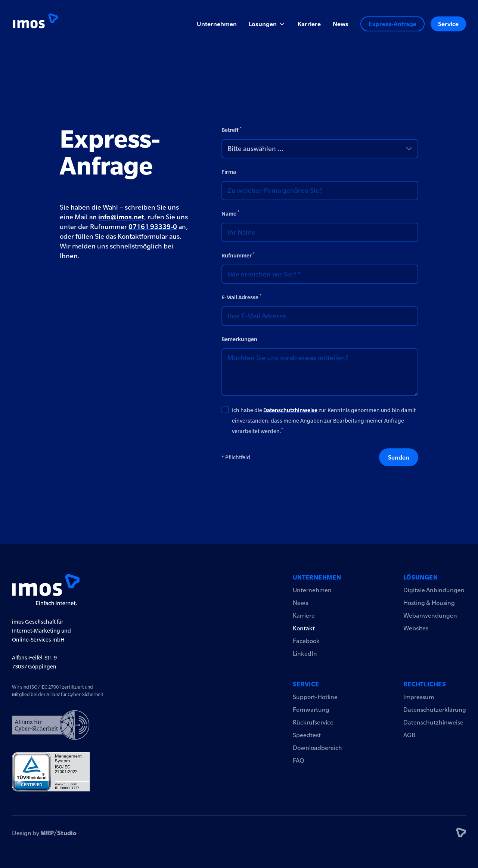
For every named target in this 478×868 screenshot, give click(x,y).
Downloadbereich (317, 748)
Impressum (419, 697)
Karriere (309, 24)
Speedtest (307, 735)
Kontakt (304, 628)
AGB (409, 735)
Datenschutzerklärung (435, 710)
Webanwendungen (430, 615)
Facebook (306, 641)
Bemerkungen (239, 339)
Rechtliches (425, 684)
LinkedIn (305, 654)
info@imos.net (121, 217)
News (341, 24)
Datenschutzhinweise (290, 410)
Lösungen (420, 577)
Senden (399, 457)
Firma (229, 172)
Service (448, 24)
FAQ (299, 760)
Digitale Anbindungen (434, 590)
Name (230, 213)
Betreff (232, 129)
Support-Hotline (315, 697)
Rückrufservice (313, 722)
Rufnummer (238, 255)
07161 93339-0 (153, 227)
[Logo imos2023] (35, 24)
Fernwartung (311, 710)
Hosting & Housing (429, 603)
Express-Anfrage (392, 24)
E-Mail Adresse (241, 297)
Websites (416, 628)
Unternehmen (217, 24)
